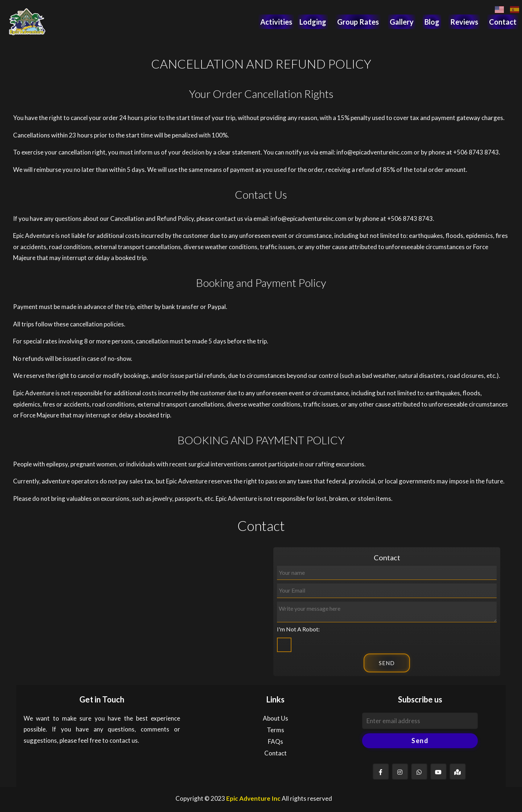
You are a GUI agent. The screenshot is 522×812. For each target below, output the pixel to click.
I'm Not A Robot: (298, 629)
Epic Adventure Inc (253, 798)
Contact (503, 22)
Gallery (402, 22)
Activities (276, 22)
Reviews (464, 22)
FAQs (275, 741)
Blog (432, 22)
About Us (275, 718)
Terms (275, 730)
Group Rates (358, 22)
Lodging (313, 22)
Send (420, 741)
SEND (387, 663)
